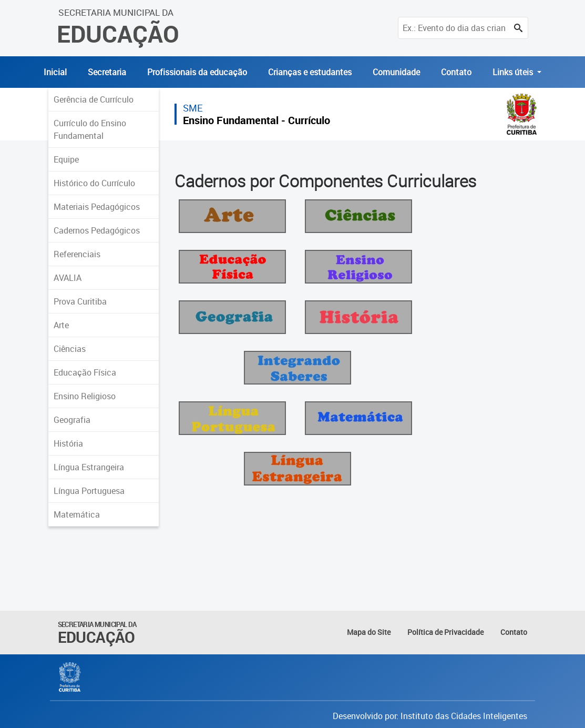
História (68, 443)
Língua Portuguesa (89, 491)
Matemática (77, 514)
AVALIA (68, 278)
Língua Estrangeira (89, 467)
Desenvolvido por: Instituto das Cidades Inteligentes (430, 716)
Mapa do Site (369, 632)
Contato (456, 72)
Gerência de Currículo (94, 99)
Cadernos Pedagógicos (97, 230)
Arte (61, 325)
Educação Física (85, 372)
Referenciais (77, 254)
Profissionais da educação (197, 72)
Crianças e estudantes (310, 72)
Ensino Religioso (85, 396)
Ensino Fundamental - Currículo (256, 120)
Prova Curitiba (80, 301)
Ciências (70, 349)
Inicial (55, 72)
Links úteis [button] (514, 72)
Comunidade (396, 72)
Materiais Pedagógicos (97, 207)
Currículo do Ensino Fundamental (90, 129)
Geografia (72, 420)
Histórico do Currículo (94, 183)
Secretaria (107, 72)
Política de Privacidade (445, 632)
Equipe (66, 159)
